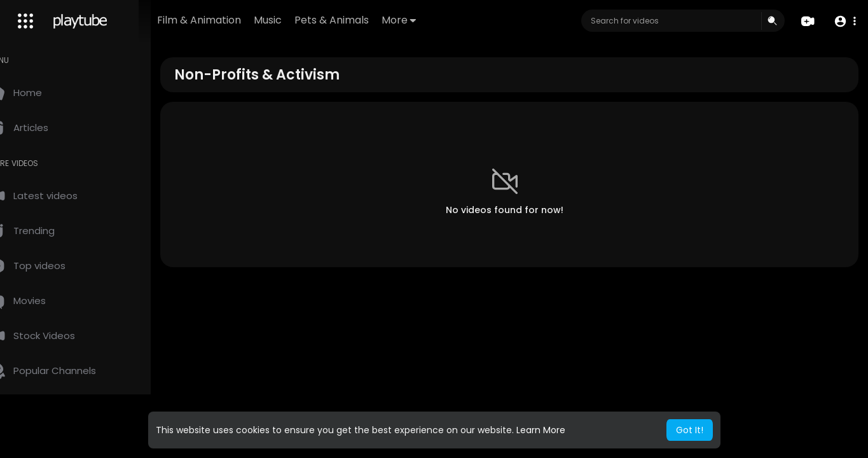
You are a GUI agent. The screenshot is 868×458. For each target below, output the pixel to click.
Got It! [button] (690, 430)
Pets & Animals (372, 20)
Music (308, 20)
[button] (844, 21)
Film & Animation (239, 20)
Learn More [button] (541, 430)
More (439, 20)
